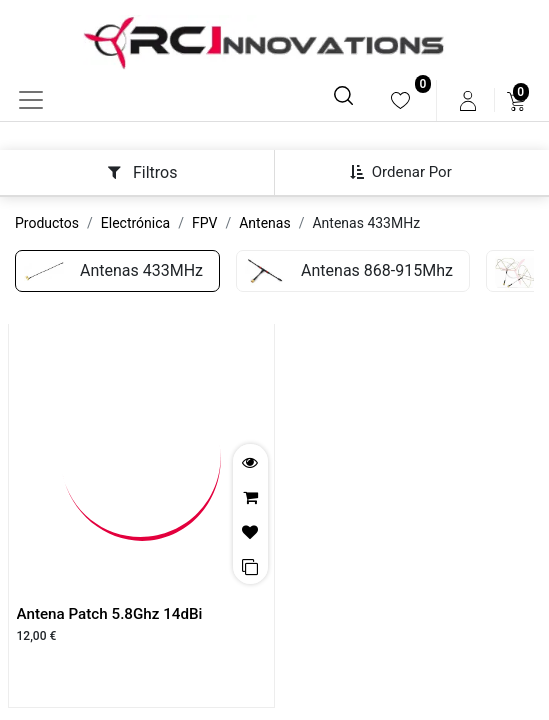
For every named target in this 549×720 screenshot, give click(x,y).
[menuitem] (400, 100)
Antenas (264, 223)
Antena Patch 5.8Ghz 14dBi (110, 614)
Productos (47, 223)
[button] (408, 172)
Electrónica (135, 223)
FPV (204, 223)
